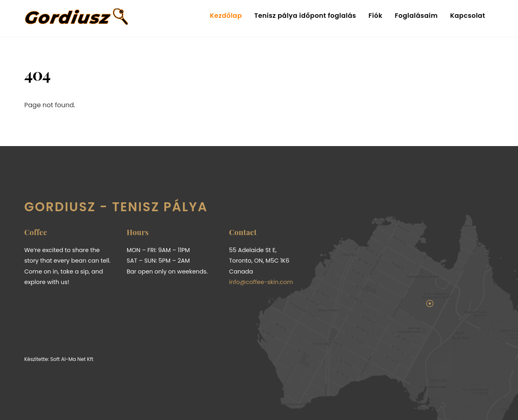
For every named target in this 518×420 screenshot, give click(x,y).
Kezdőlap (226, 16)
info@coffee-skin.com (261, 282)
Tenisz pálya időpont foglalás (305, 16)
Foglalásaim (416, 16)
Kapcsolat (468, 16)
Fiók (376, 16)
